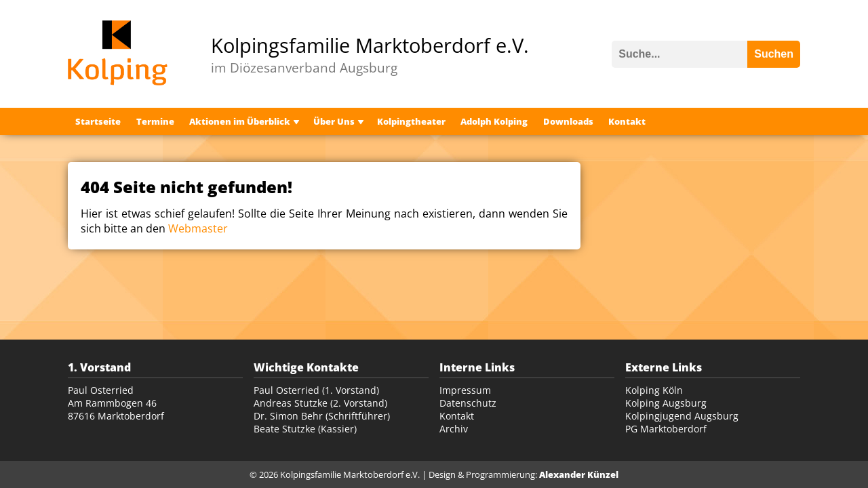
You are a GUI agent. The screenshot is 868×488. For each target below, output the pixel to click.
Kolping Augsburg (666, 403)
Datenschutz (468, 403)
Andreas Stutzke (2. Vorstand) (320, 403)
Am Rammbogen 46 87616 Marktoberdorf (116, 409)
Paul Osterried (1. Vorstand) (316, 390)
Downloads (568, 121)
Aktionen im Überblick (240, 121)
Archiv (454, 429)
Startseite (98, 121)
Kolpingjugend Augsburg (682, 416)
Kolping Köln (654, 390)
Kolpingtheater (411, 121)
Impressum (465, 390)
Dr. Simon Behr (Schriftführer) (322, 416)
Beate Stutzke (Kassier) (305, 429)
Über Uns (334, 121)
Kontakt (627, 121)
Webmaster (198, 228)
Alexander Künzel (579, 474)
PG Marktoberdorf (666, 429)
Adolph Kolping (494, 121)
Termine (155, 121)
